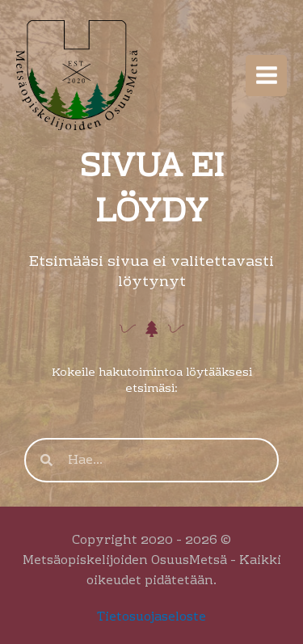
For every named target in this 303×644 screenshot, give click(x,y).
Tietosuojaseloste (151, 617)
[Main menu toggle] (266, 76)
